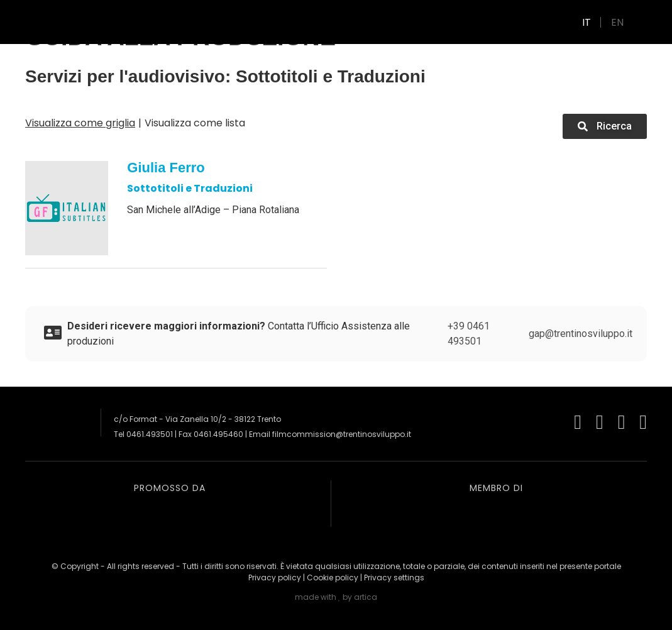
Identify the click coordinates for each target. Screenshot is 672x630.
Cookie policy (333, 577)
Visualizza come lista (195, 123)
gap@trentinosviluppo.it (581, 334)
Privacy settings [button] (394, 577)
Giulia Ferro (166, 168)
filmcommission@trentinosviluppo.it (342, 434)
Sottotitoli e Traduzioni (190, 189)
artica (366, 597)
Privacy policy (275, 577)
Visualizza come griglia (80, 123)
